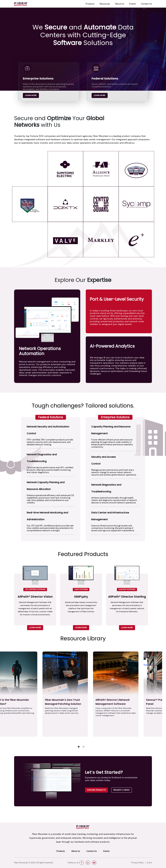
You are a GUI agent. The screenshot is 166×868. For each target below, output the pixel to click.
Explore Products (96, 790)
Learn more (31, 95)
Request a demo (121, 790)
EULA (150, 863)
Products (90, 4)
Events (133, 4)
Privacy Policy (137, 863)
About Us (120, 4)
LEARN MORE (35, 628)
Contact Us (146, 4)
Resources (105, 4)
